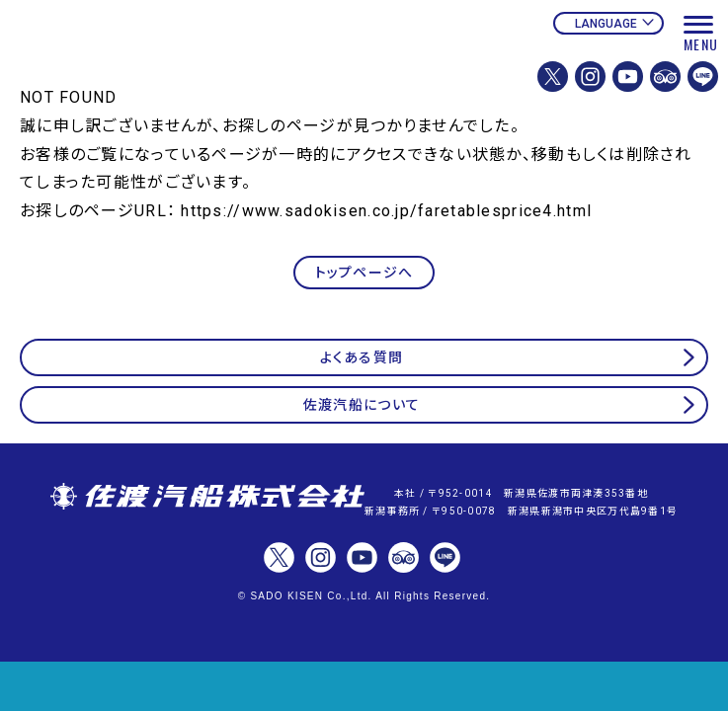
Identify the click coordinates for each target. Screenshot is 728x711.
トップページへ (364, 273)
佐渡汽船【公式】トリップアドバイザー (665, 77)
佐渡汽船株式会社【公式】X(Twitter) (553, 77)
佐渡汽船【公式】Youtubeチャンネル (628, 77)
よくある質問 (362, 357)
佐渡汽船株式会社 (207, 498)
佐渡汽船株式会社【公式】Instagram (590, 77)
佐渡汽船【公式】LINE (703, 77)
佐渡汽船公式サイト (153, 67)
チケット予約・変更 (364, 686)
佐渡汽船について (362, 405)
